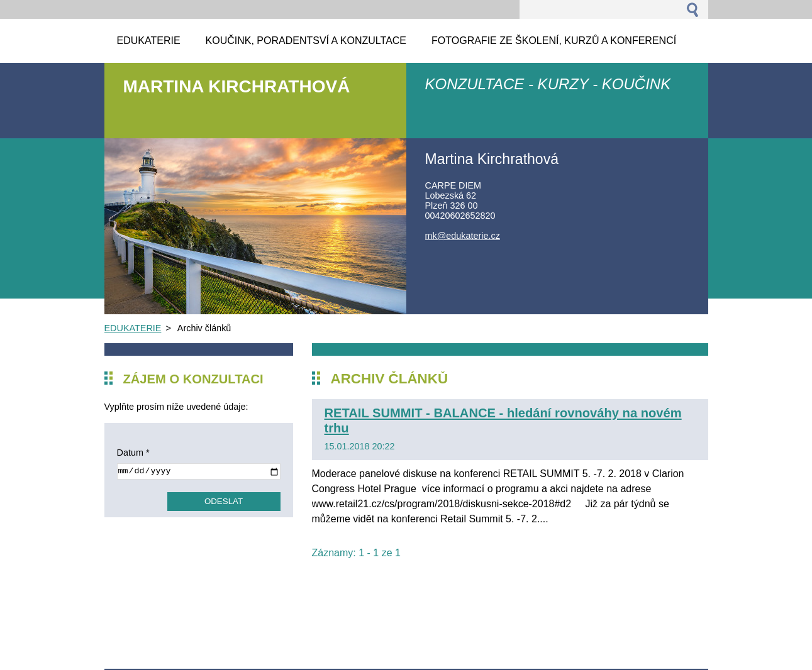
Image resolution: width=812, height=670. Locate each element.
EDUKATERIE (133, 328)
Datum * (133, 453)
